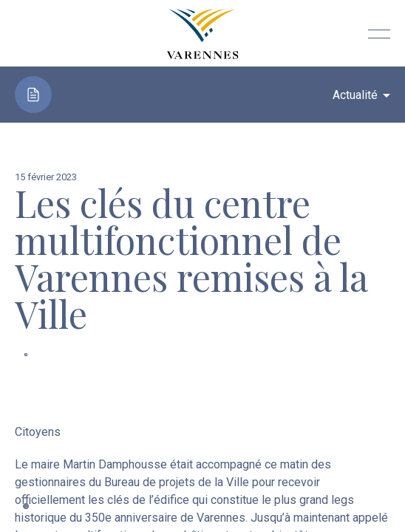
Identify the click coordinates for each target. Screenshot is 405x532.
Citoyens (38, 432)
